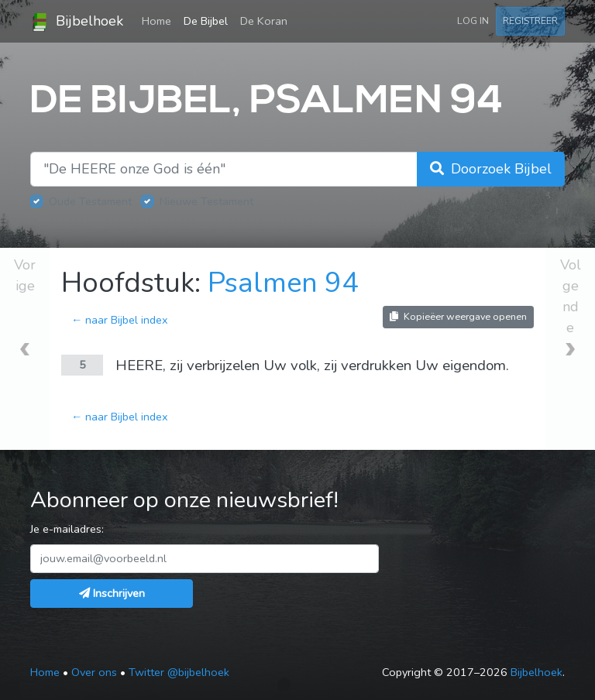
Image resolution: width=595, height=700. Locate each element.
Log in (473, 21)
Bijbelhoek (77, 22)
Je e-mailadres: (67, 529)
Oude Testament (90, 201)
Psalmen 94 (283, 283)
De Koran (264, 21)
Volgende (571, 296)
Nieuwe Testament (206, 201)
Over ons (94, 672)
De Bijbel (206, 21)
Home (160, 20)
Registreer (530, 21)
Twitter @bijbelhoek (179, 672)
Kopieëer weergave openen (458, 316)
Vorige (25, 275)
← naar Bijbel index (120, 320)
